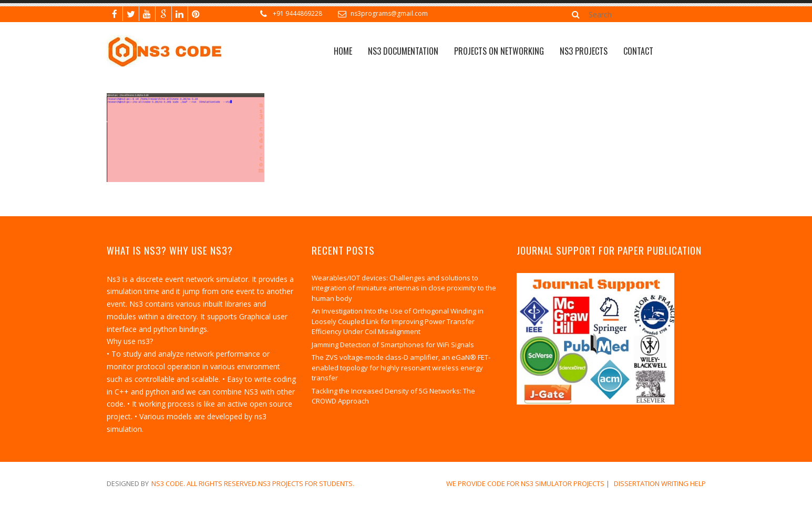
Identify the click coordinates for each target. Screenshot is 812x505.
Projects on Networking (499, 51)
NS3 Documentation (403, 51)
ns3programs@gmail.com (389, 13)
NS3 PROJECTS (584, 51)
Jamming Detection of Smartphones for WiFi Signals (393, 345)
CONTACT (638, 51)
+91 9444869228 (297, 13)
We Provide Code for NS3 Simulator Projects (525, 483)
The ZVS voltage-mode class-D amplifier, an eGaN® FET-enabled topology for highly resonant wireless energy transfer (401, 367)
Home (343, 51)
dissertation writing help (660, 483)
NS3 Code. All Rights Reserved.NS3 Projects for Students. (253, 483)
